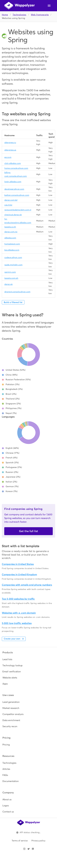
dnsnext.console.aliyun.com (17, 292)
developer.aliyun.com (14, 189)
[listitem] (28, 659)
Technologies (19, 15)
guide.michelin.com (13, 265)
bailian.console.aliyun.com (17, 195)
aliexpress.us (10, 150)
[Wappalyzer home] (19, 6)
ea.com (8, 157)
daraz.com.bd (11, 200)
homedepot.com (12, 244)
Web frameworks (40, 15)
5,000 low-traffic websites (17, 623)
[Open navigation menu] (49, 6)
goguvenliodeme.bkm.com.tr (18, 210)
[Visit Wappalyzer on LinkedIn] (33, 849)
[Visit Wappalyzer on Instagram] (24, 849)
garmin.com (10, 272)
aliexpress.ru (10, 142)
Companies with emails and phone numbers (27, 585)
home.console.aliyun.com (16, 168)
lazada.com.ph (11, 278)
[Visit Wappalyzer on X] (29, 849)
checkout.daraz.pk (13, 215)
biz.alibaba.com (12, 250)
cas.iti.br (8, 205)
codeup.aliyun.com (13, 257)
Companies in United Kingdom (19, 574)
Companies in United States (18, 564)
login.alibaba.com (13, 182)
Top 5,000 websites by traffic (18, 599)
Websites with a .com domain (19, 613)
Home (5, 15)
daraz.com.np (11, 232)
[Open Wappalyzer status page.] (29, 833)
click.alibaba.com (13, 163)
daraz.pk (9, 284)
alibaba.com (10, 238)
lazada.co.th (10, 227)
